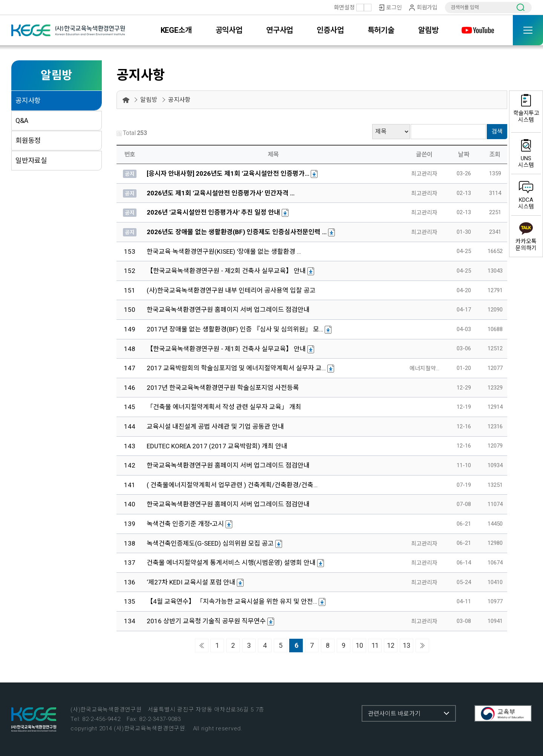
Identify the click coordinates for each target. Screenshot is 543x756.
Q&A (22, 120)
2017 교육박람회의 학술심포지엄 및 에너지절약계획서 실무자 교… (236, 368)
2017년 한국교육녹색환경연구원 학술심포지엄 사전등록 (223, 388)
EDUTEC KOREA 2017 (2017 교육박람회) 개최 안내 (217, 446)
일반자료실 (31, 160)
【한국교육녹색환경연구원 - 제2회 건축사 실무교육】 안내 (226, 271)
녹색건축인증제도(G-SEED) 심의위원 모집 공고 (210, 543)
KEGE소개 (176, 30)
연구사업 (280, 30)
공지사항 (28, 100)
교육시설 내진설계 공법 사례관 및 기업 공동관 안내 (215, 426)
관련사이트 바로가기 (394, 714)
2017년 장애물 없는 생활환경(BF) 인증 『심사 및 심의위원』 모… (235, 329)
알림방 (428, 30)
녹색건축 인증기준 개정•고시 (185, 524)
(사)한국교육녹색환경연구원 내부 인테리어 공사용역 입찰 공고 (231, 290)
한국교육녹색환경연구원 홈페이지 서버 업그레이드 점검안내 (228, 310)
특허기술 (381, 30)
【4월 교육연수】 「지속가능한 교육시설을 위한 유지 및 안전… (232, 601)
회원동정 (28, 140)
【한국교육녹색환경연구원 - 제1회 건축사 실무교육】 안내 (226, 349)
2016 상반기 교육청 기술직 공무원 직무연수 (206, 621)
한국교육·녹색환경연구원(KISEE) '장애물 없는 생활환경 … (224, 251)
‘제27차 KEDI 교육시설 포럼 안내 (191, 582)
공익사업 (229, 30)
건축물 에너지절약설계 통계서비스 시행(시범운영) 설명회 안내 (231, 563)
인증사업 (330, 30)
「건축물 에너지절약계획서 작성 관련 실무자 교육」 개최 (224, 407)
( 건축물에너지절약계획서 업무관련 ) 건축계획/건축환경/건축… (232, 485)
